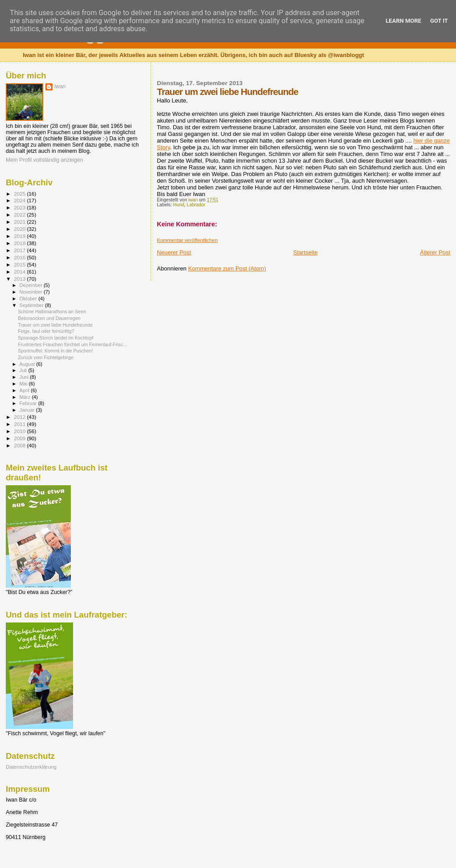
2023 (20, 207)
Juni (25, 377)
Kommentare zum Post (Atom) (227, 268)
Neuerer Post (174, 252)
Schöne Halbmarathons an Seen (52, 311)
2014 (20, 272)
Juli (24, 370)
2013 (20, 279)
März (26, 397)
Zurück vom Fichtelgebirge (46, 357)
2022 (20, 215)
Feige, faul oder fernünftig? (46, 331)
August (28, 364)
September (33, 305)
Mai (24, 384)
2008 (20, 445)
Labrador (196, 205)
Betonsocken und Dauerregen (49, 318)
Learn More (403, 21)
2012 (20, 417)
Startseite (306, 252)
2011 (20, 424)
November (32, 292)
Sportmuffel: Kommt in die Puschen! (55, 351)
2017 (20, 250)
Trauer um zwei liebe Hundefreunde (55, 325)
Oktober (29, 299)
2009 (20, 438)
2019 (20, 236)
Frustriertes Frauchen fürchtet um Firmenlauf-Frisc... (72, 344)
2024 (20, 200)
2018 (20, 243)
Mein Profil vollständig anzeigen (45, 160)
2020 (20, 229)
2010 (20, 431)
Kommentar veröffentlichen (187, 240)
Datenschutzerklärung (31, 767)
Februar (29, 403)
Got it (439, 21)
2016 (20, 257)
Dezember (32, 285)
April (25, 390)
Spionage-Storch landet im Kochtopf (55, 338)
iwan (60, 86)
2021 (20, 222)
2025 (20, 194)
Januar (28, 410)
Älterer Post (435, 252)
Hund (179, 205)
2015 (20, 264)
